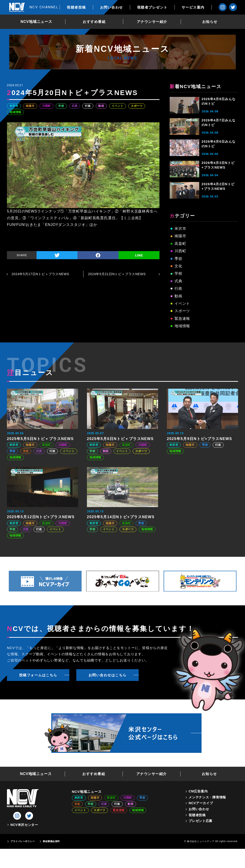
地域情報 (15, 112)
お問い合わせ (115, 7)
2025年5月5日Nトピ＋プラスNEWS (40, 439)
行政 (88, 106)
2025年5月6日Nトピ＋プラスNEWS (120, 439)
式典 (75, 106)
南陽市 (30, 106)
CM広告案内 (198, 791)
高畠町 (180, 244)
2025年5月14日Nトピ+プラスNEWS (121, 517)
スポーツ (137, 106)
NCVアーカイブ (201, 803)
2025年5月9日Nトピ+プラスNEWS (199, 439)
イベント (118, 106)
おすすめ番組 (96, 22)
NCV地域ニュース (38, 22)
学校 (61, 106)
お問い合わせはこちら (108, 675)
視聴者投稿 (80, 7)
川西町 (46, 106)
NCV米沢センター (24, 825)
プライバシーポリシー (23, 841)
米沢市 (14, 106)
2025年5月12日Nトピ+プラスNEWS (41, 517)
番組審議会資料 (51, 841)
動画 (101, 106)
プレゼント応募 (201, 821)
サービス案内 (197, 7)
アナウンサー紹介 (154, 22)
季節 (178, 259)
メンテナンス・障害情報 (207, 797)
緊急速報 (182, 319)
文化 (178, 266)
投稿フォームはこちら (38, 675)
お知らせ (212, 22)
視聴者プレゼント (156, 7)
